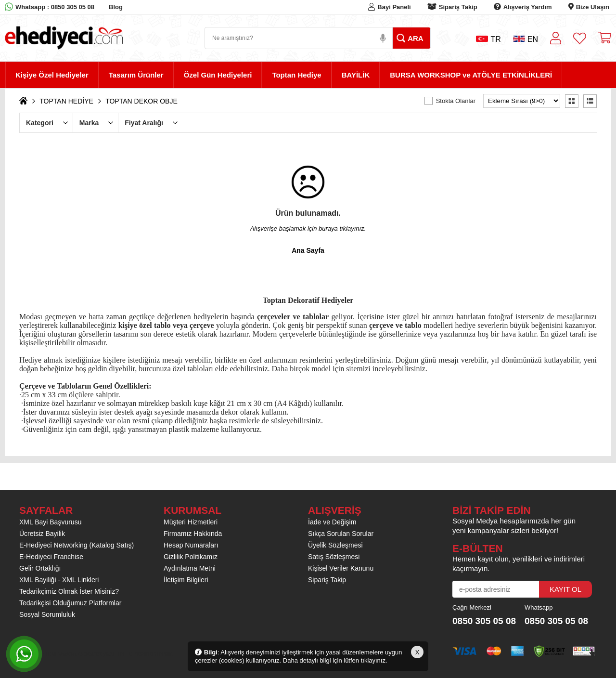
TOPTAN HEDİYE (66, 101)
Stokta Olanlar (456, 101)
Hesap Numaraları (191, 545)
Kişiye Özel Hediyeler (52, 75)
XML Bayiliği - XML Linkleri (59, 580)
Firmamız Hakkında (193, 534)
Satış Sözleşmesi (334, 557)
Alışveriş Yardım (528, 7)
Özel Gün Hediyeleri (218, 75)
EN (526, 39)
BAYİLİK (356, 75)
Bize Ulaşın (593, 7)
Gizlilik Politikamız (191, 557)
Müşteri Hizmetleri (191, 522)
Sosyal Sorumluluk (47, 614)
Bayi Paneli (394, 7)
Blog (116, 7)
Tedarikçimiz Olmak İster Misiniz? (69, 591)
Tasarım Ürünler (136, 75)
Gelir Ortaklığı (40, 568)
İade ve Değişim (332, 522)
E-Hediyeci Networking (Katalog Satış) (77, 545)
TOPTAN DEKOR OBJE (141, 101)
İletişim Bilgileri (186, 580)
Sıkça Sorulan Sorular (341, 534)
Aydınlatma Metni (190, 568)
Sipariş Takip (458, 7)
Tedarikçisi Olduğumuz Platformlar (70, 603)
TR (488, 39)
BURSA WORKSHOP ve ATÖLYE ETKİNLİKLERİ (471, 75)
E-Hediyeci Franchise (51, 557)
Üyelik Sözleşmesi (335, 545)
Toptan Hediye (296, 75)
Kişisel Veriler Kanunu (341, 568)
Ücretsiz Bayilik (42, 534)
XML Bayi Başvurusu (50, 522)
